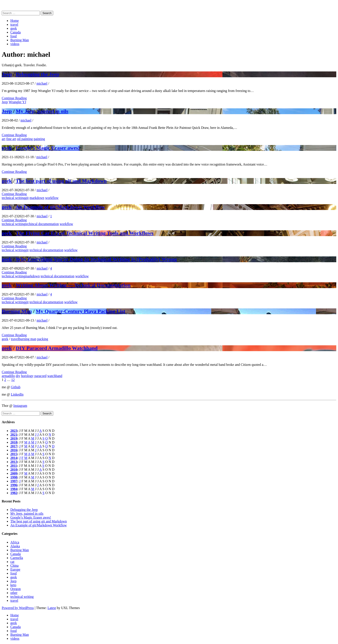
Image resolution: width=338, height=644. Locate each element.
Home (15, 21)
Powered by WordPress (18, 608)
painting (39, 139)
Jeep (7, 74)
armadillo (8, 376)
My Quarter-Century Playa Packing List (81, 311)
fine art (11, 139)
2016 (14, 450)
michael (42, 83)
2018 (14, 442)
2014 (14, 458)
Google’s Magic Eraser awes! (48, 148)
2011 (14, 466)
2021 (14, 435)
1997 (14, 481)
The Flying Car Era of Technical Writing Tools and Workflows (85, 233)
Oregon (16, 589)
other (14, 593)
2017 (14, 446)
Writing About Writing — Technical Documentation (73, 285)
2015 (14, 454)
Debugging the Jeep (37, 74)
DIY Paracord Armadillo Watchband (57, 348)
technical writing (13, 198)
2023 (14, 431)
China (14, 566)
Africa (15, 542)
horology (27, 376)
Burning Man (20, 40)
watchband (55, 376)
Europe (15, 569)
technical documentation (46, 250)
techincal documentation (42, 224)
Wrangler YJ (17, 102)
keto (13, 585)
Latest (52, 608)
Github (16, 387)
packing (43, 339)
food (13, 36)
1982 (14, 493)
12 (13, 380)
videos (15, 44)
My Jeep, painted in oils (42, 111)
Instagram (20, 406)
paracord (41, 376)
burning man (27, 339)
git (27, 198)
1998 (14, 477)
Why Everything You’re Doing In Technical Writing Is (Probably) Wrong (96, 259)
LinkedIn (17, 394)
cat (12, 562)
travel (14, 24)
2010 (14, 470)
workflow (52, 198)
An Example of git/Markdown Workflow (60, 207)
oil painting (25, 139)
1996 (14, 485)
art (4, 139)
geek (14, 28)
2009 (14, 473)
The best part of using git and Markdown (61, 181)
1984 (14, 489)
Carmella (17, 558)
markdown (37, 198)
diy (18, 376)
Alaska (15, 546)
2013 (14, 462)
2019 (14, 438)
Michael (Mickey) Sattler (19, 5)
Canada (16, 32)
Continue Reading (14, 98)
